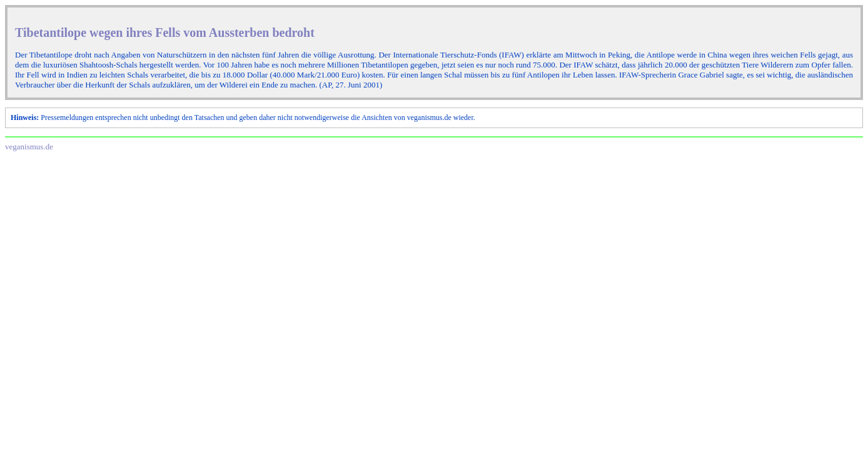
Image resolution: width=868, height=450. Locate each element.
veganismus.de (29, 147)
